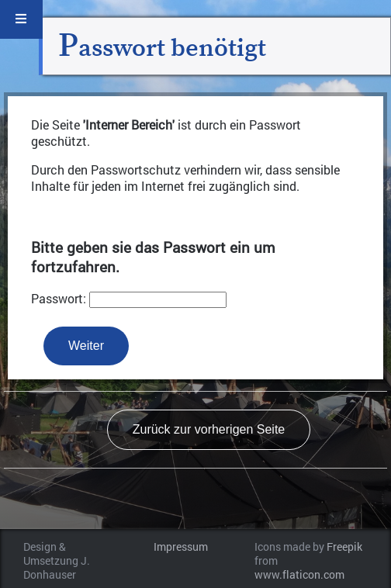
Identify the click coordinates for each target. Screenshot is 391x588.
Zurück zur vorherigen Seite (209, 429)
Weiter (86, 346)
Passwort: (59, 298)
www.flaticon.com (299, 575)
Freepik (344, 547)
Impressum (181, 547)
